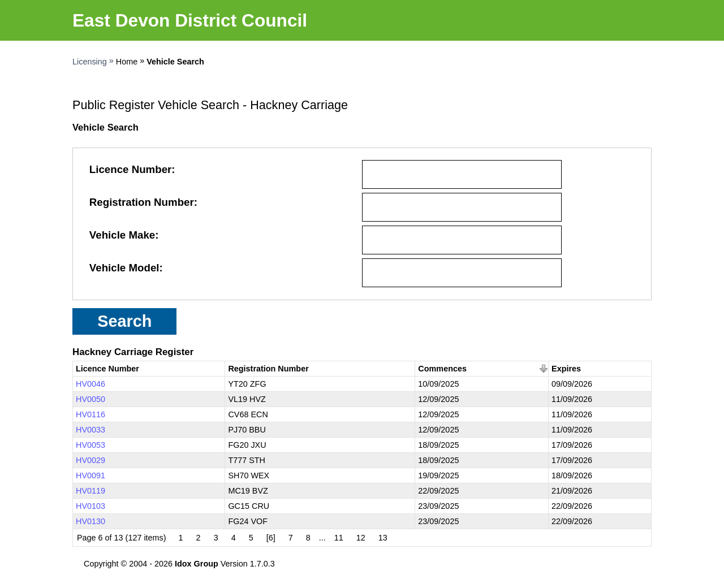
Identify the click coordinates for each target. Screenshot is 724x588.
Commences (442, 369)
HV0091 (90, 475)
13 (383, 538)
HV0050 (90, 399)
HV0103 (90, 506)
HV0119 (90, 491)
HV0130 (90, 521)
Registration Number (142, 202)
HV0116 (90, 414)
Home (127, 62)
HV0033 (90, 430)
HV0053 (90, 445)
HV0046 (90, 384)
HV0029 (90, 460)
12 (361, 538)
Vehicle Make (122, 235)
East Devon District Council (190, 20)
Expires (566, 369)
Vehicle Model (124, 268)
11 (339, 538)
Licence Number (131, 169)
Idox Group (197, 564)
